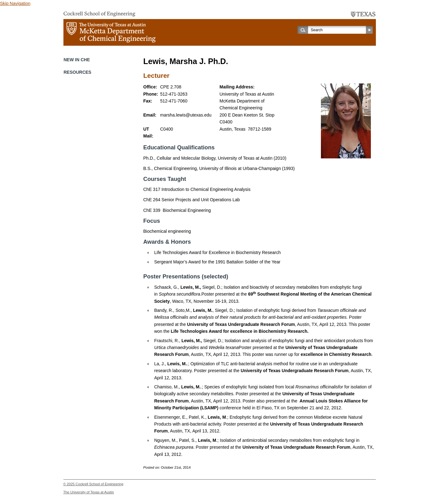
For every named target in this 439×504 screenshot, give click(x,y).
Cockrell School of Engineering (100, 484)
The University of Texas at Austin (89, 492)
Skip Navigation (15, 3)
